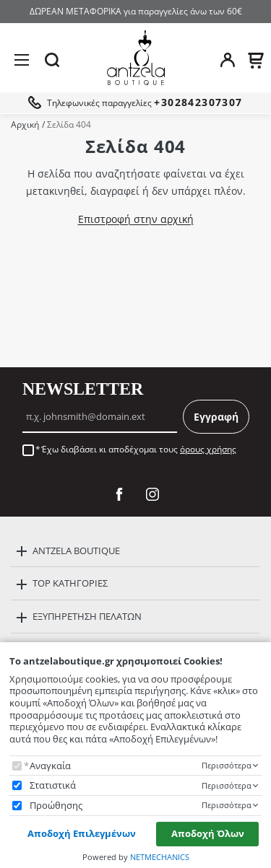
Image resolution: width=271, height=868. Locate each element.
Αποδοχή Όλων (208, 833)
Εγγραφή (216, 417)
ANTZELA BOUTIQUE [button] (76, 551)
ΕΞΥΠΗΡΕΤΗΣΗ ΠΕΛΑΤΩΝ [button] (87, 616)
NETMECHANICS (160, 857)
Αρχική (25, 124)
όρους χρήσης (208, 449)
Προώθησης (56, 806)
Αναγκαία (50, 766)
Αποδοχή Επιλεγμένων (82, 833)
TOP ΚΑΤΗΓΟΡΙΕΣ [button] (70, 583)
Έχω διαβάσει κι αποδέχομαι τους (139, 450)
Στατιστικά (53, 785)
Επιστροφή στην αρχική (136, 219)
